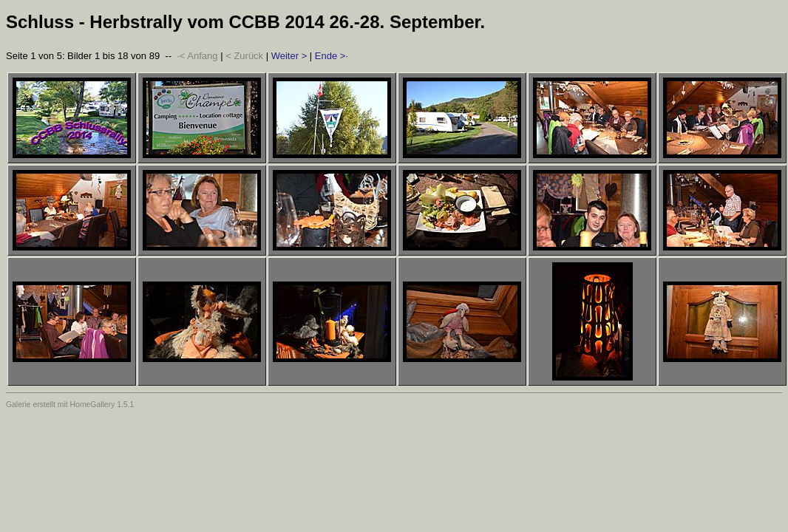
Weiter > (289, 56)
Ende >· (332, 56)
